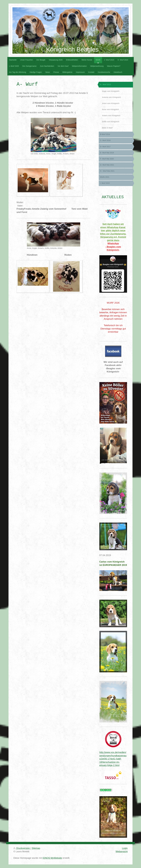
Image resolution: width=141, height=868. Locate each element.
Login (125, 848)
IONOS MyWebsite (52, 858)
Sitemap (36, 848)
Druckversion (22, 848)
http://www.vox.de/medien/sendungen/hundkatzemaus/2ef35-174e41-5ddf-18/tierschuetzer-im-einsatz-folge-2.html (113, 759)
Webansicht (122, 852)
